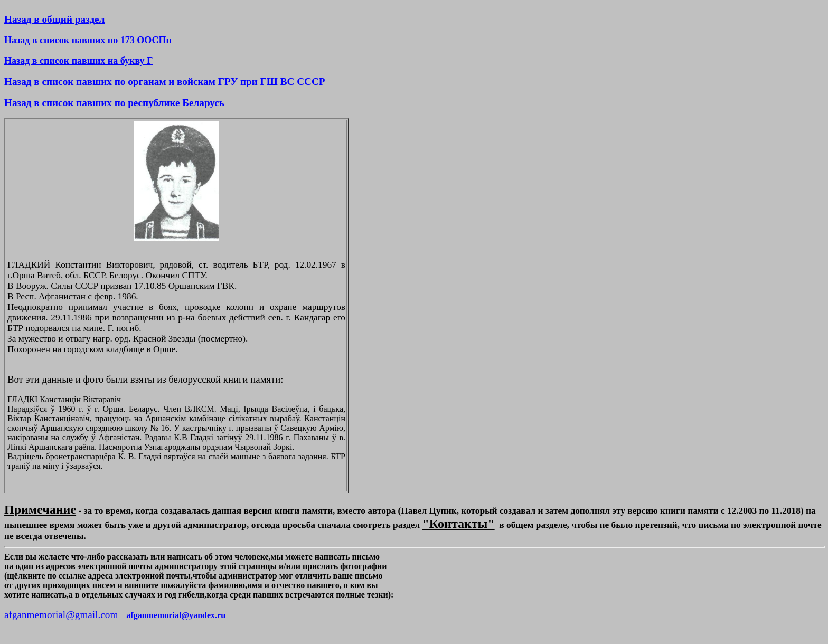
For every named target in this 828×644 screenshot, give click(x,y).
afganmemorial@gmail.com (61, 615)
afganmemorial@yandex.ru (176, 615)
